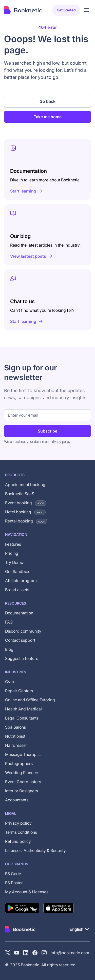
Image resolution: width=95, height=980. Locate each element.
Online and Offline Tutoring (30, 700)
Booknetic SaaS (20, 494)
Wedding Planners (22, 773)
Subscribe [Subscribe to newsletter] (48, 431)
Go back (48, 101)
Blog (9, 649)
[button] (80, 929)
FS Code (13, 874)
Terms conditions (21, 832)
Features (13, 544)
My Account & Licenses (27, 892)
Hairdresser (16, 745)
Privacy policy (18, 823)
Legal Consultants (22, 718)
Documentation (19, 613)
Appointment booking (25, 485)
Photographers (19, 763)
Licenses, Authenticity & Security (35, 850)
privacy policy (61, 441)
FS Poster (14, 883)
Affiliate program (21, 581)
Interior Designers (22, 791)
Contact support (20, 640)
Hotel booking (25, 512)
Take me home (48, 117)
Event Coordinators (23, 782)
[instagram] (44, 953)
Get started (66, 10)
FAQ (9, 622)
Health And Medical (23, 709)
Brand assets (17, 590)
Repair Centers (19, 691)
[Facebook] (35, 953)
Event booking (26, 503)
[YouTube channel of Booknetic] (17, 953)
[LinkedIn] (26, 953)
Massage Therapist (23, 754)
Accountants (17, 800)
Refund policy (18, 841)
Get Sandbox (17, 571)
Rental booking (26, 521)
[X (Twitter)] (8, 953)
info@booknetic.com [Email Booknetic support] (70, 953)
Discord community (23, 631)
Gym (9, 682)
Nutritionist (15, 736)
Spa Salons (15, 727)
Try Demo (14, 562)
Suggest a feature (22, 658)
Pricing (12, 553)
